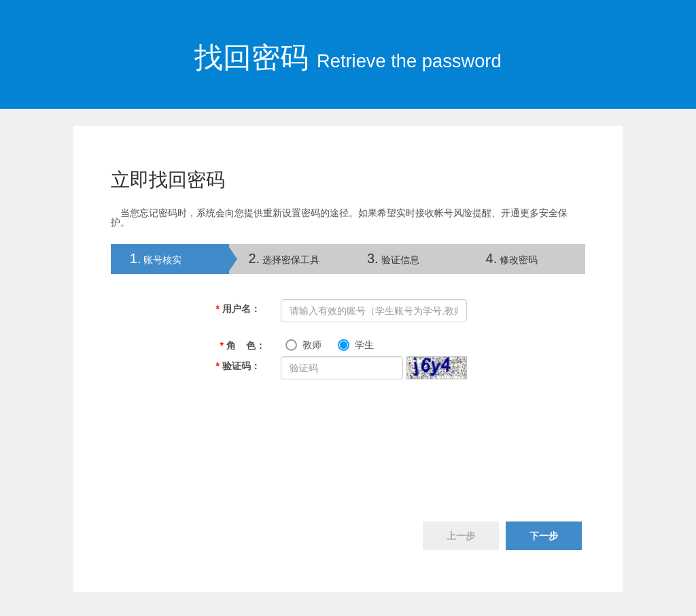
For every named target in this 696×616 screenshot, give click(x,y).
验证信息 (393, 258)
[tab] (170, 259)
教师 (312, 345)
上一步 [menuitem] (461, 536)
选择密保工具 (284, 258)
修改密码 (512, 258)
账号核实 (146, 258)
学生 (364, 345)
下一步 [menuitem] (544, 536)
